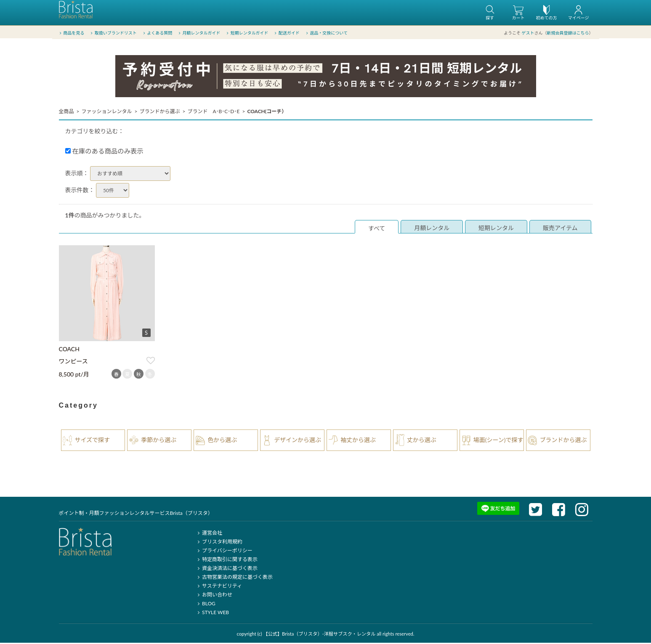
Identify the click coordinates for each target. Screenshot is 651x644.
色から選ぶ (222, 441)
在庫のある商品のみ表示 (104, 152)
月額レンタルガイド (199, 33)
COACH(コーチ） (267, 113)
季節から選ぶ (159, 441)
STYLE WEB (213, 614)
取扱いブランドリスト (113, 33)
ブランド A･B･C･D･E (213, 113)
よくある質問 (157, 33)
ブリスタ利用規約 (219, 543)
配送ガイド (286, 33)
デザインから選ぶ (298, 441)
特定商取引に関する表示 (227, 561)
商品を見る (71, 33)
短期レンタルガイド (247, 33)
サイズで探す (93, 441)
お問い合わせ (214, 596)
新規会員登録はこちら (568, 33)
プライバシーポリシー (224, 552)
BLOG (206, 605)
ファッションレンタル (106, 113)
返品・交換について (326, 33)
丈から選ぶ (422, 441)
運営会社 (209, 534)
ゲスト (528, 33)
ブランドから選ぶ (159, 113)
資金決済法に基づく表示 (227, 569)
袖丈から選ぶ (358, 441)
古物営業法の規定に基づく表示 (234, 578)
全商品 (66, 113)
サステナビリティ (219, 587)
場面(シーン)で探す (498, 441)
